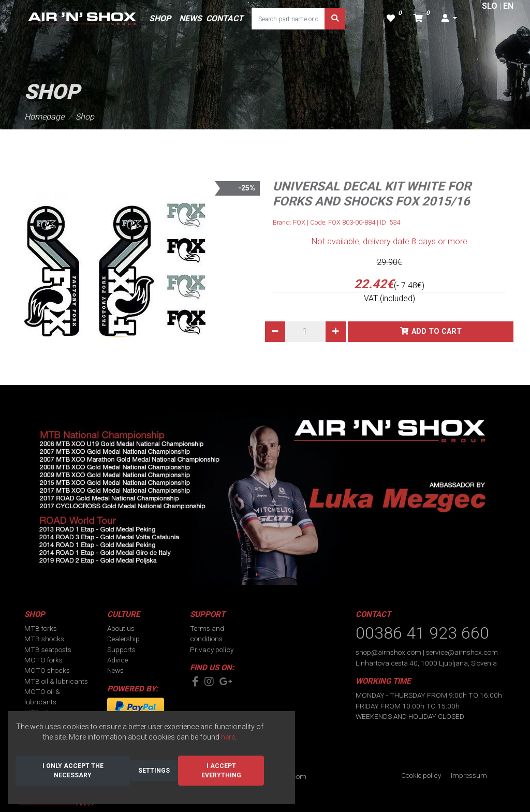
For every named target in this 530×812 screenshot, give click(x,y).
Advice (117, 660)
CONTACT (225, 18)
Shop (85, 117)
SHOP (160, 18)
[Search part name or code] (288, 19)
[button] (449, 19)
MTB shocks (44, 639)
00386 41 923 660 (422, 633)
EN (508, 6)
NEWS (190, 18)
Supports (121, 649)
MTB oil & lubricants (56, 681)
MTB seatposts (48, 649)
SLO (490, 6)
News (115, 670)
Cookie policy (421, 775)
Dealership (123, 639)
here (228, 737)
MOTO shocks (47, 670)
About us (121, 628)
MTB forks (41, 628)
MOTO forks (43, 660)
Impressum (469, 775)
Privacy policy (212, 649)
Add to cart (437, 331)
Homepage (44, 117)
